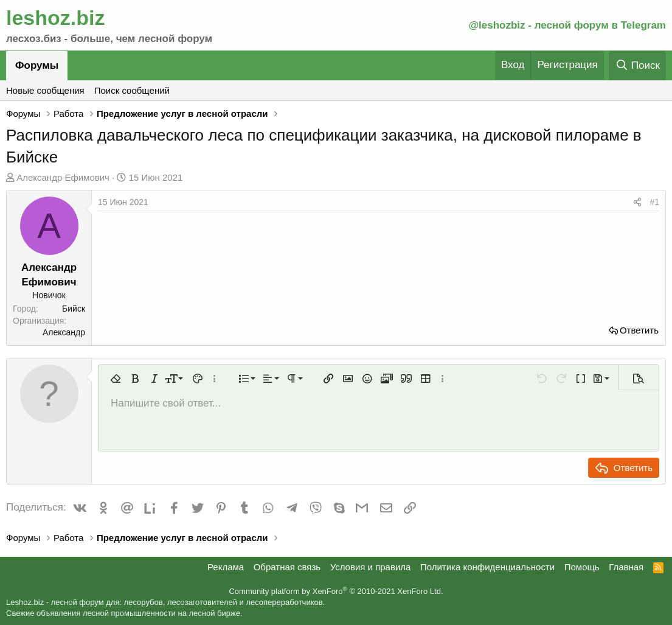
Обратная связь (287, 567)
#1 (654, 202)
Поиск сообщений (132, 90)
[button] (116, 379)
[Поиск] (637, 65)
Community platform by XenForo (336, 591)
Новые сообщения (45, 90)
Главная (626, 567)
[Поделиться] (637, 203)
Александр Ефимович (63, 177)
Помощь (582, 567)
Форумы (37, 65)
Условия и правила (371, 567)
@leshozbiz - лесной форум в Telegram (567, 25)
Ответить (639, 330)
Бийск (74, 309)
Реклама (226, 567)
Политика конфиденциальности (487, 567)
